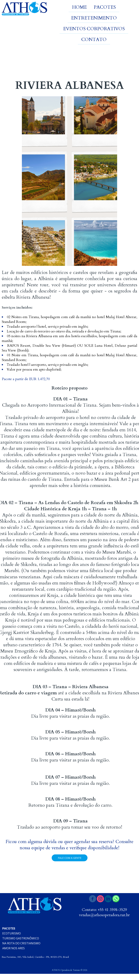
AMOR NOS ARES (13, 948)
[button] (70, 858)
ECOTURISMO (12, 933)
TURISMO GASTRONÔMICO (21, 938)
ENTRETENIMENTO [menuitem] (94, 18)
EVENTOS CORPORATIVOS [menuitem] (94, 29)
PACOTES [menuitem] (105, 7)
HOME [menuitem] (79, 7)
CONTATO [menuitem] (94, 39)
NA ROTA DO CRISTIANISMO (21, 943)
